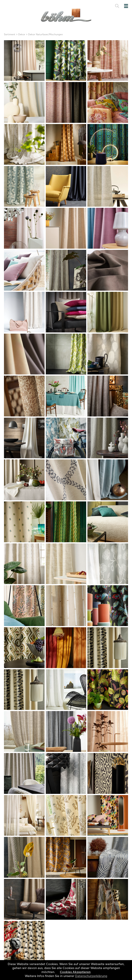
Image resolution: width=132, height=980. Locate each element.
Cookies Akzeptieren (75, 972)
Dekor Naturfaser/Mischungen (45, 34)
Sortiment (10, 34)
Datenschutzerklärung (91, 976)
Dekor (22, 34)
